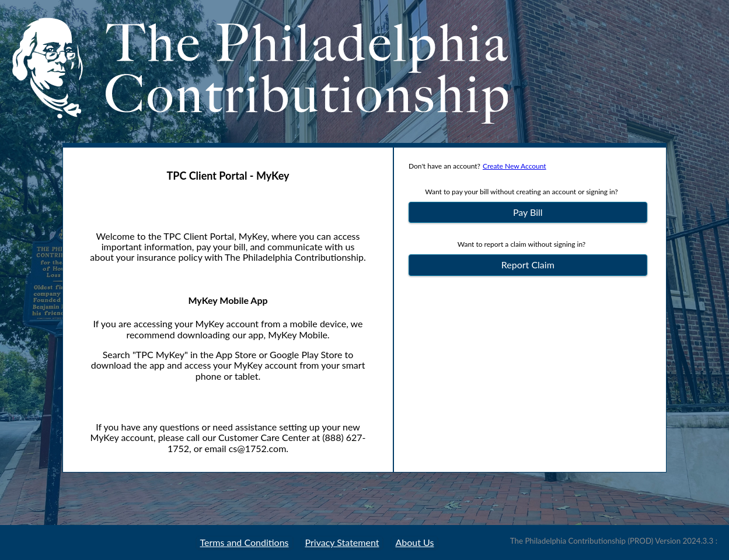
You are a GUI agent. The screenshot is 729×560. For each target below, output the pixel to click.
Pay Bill (528, 212)
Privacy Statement (342, 542)
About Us (414, 542)
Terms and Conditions (245, 542)
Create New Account (515, 166)
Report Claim (528, 265)
